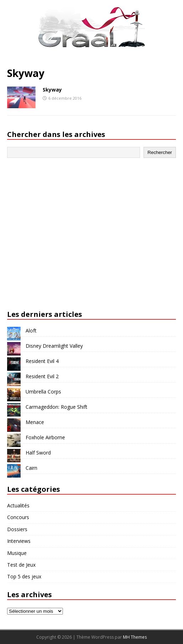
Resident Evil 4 (42, 361)
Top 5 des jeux (24, 576)
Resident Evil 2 (42, 376)
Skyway (52, 90)
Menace (35, 422)
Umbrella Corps (43, 392)
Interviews (19, 541)
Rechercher (160, 152)
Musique (17, 553)
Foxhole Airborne (45, 437)
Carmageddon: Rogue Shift (56, 407)
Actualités (18, 505)
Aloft (31, 331)
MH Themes (135, 637)
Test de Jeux (21, 565)
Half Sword (38, 453)
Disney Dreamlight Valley (54, 346)
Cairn (31, 468)
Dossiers (17, 529)
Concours (18, 517)
